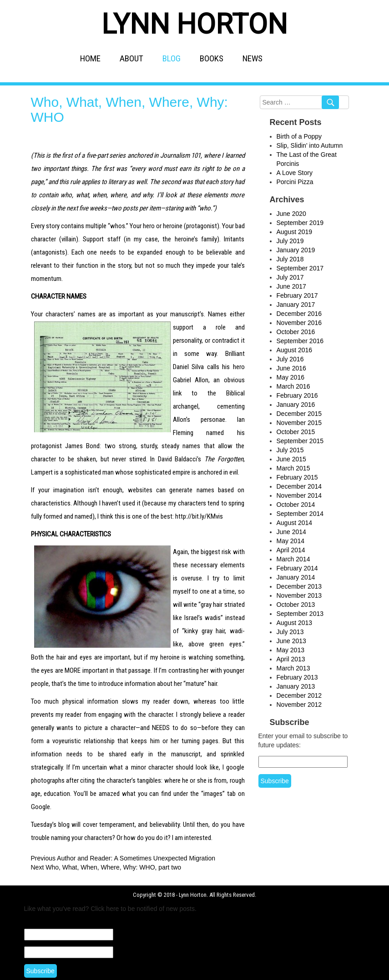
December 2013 (299, 586)
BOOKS (212, 58)
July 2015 (290, 450)
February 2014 (297, 568)
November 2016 (299, 323)
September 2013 (300, 614)
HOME (90, 58)
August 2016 (295, 350)
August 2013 (295, 623)
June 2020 (291, 214)
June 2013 (291, 641)
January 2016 (296, 405)
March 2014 (293, 559)
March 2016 (293, 386)
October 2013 (296, 605)
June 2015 (291, 459)
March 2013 (293, 668)
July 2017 (290, 277)
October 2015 (296, 432)
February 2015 (297, 477)
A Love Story (295, 173)
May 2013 (290, 650)
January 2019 (296, 250)
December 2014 (299, 486)
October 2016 (296, 332)
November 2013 (299, 595)
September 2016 (300, 341)
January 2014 (296, 577)
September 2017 (300, 268)
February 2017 (297, 295)
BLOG (172, 58)
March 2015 (293, 468)
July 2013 (290, 632)
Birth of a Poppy (299, 136)
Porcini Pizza (295, 182)
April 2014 (291, 550)
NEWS (253, 58)
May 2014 (290, 541)
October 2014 (296, 505)
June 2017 (291, 286)
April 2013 (291, 659)
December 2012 (299, 695)
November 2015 (299, 423)
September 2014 (300, 514)
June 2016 (291, 368)
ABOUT (131, 58)
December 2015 (299, 414)
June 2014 (291, 532)
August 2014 (295, 523)
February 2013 (297, 677)
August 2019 (295, 232)
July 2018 (290, 259)
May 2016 (290, 377)
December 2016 (299, 314)
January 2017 (296, 305)
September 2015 (300, 441)
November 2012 (299, 705)
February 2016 (297, 395)
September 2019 (300, 223)
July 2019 (290, 241)
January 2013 (296, 686)
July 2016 (290, 359)
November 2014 (299, 495)
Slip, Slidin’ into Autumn (310, 145)
